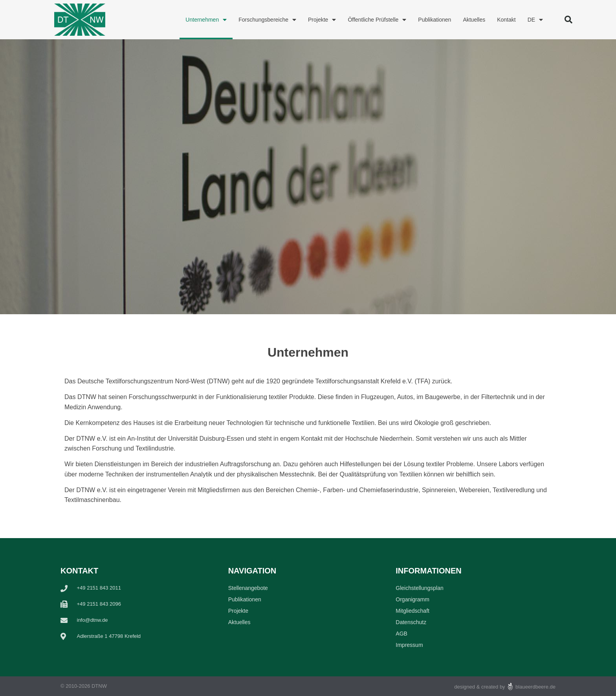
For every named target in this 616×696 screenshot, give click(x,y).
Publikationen (434, 20)
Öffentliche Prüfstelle (377, 20)
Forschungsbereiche (267, 20)
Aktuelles (474, 20)
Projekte (322, 20)
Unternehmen (206, 20)
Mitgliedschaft (412, 611)
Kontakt (506, 20)
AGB (401, 634)
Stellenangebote (248, 588)
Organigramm (412, 599)
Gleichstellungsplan (419, 588)
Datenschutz (411, 622)
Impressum (409, 645)
